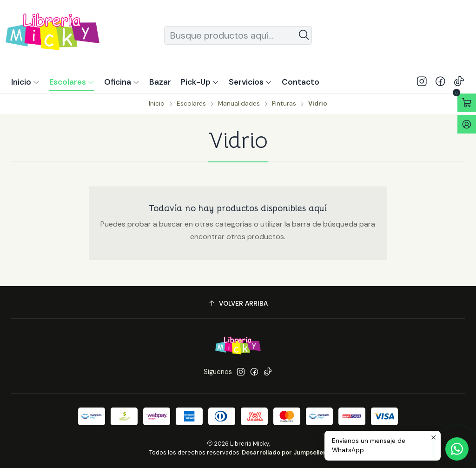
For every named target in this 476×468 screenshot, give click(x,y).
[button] (200, 82)
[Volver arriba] (238, 304)
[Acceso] (467, 124)
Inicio (157, 104)
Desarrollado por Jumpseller (284, 452)
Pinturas (284, 104)
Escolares (191, 104)
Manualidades (239, 104)
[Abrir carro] (467, 103)
